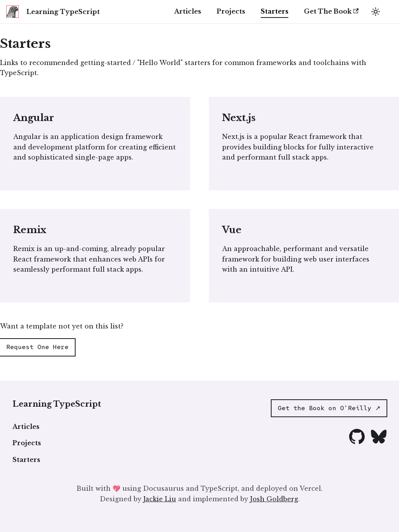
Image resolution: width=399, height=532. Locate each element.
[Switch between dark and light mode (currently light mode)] (376, 12)
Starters (275, 11)
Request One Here (37, 347)
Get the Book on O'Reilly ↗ (329, 408)
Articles (188, 11)
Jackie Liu (160, 499)
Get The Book (331, 11)
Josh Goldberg (274, 499)
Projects (231, 11)
